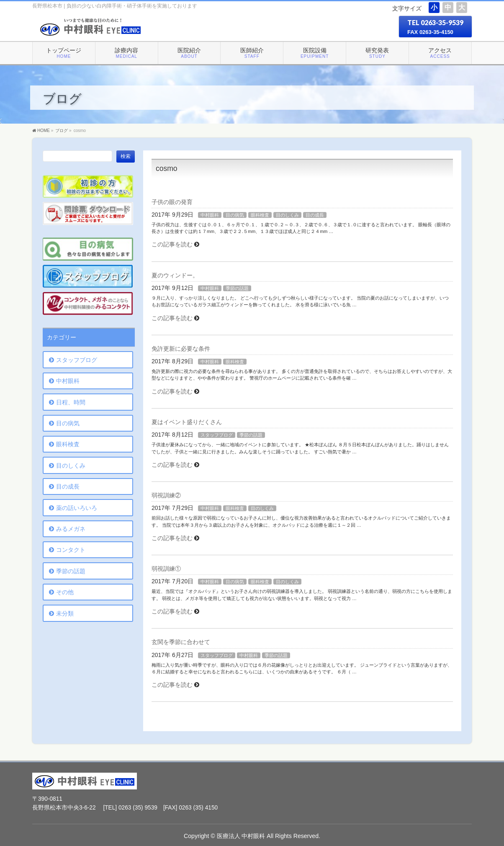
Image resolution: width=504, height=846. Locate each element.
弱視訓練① (166, 569)
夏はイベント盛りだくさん (187, 422)
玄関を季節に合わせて (181, 642)
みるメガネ (71, 529)
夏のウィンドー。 (175, 275)
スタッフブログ (217, 435)
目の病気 (235, 215)
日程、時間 (71, 402)
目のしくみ (287, 215)
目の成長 (315, 215)
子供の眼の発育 (172, 202)
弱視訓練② (166, 495)
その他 (65, 592)
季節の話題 (237, 288)
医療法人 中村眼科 (241, 836)
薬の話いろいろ (77, 508)
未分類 (65, 613)
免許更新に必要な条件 (181, 349)
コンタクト (71, 550)
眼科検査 (260, 215)
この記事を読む (172, 244)
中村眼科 (210, 215)
